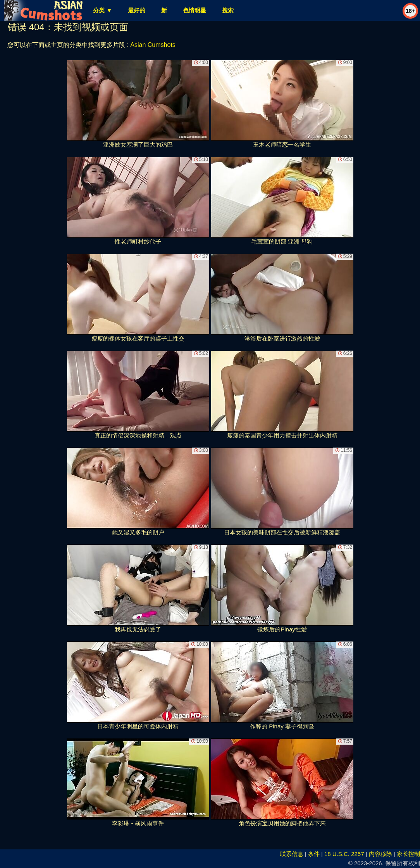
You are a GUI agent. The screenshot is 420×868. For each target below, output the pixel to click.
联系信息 (292, 854)
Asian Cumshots (153, 45)
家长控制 (408, 854)
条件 (314, 854)
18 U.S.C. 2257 (344, 854)
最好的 (137, 10)
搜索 (228, 10)
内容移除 (380, 854)
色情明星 (195, 10)
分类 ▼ (102, 10)
